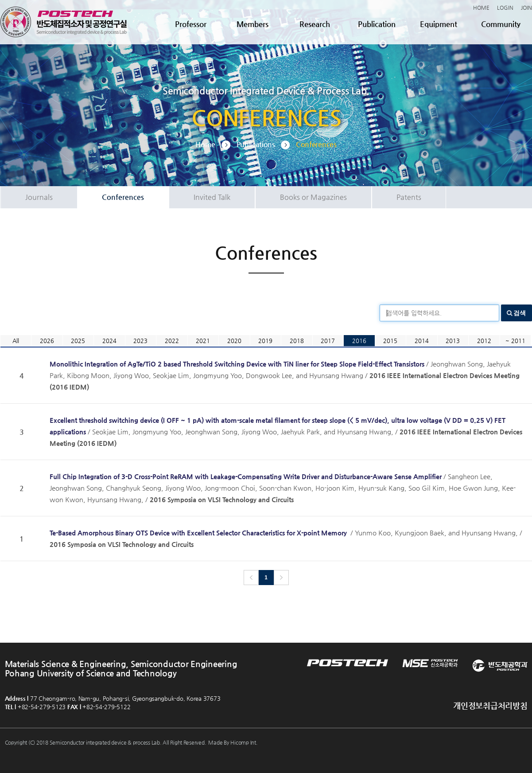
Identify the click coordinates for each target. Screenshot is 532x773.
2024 (109, 341)
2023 (140, 341)
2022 (172, 341)
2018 (297, 341)
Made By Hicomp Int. (233, 742)
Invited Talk (212, 197)
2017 (328, 341)
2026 (47, 341)
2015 (390, 341)
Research (315, 24)
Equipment (439, 24)
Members (252, 24)
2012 (484, 341)
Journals (39, 197)
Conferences (123, 197)
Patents (409, 197)
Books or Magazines (313, 197)
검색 (520, 313)
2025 (78, 341)
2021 (203, 341)
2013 (453, 341)
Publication (377, 24)
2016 (359, 341)
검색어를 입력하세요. (414, 313)
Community (501, 24)
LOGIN (505, 8)
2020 (234, 341)
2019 (265, 341)
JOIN (526, 8)
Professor (191, 24)
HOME (481, 8)
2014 (422, 341)
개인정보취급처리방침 (490, 705)
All (16, 341)
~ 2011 (515, 341)
